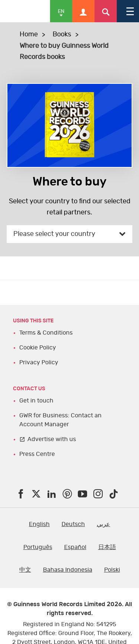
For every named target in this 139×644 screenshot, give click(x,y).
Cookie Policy (38, 348)
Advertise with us (52, 439)
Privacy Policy (39, 362)
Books (62, 34)
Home (29, 34)
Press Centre (37, 454)
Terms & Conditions (46, 333)
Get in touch (36, 401)
